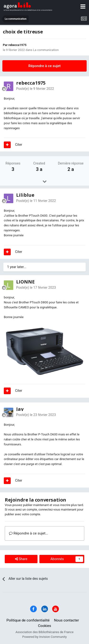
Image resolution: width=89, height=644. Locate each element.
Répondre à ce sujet (45, 66)
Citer (19, 145)
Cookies (44, 626)
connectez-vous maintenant (57, 509)
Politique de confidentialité (28, 620)
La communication (46, 50)
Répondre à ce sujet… (28, 533)
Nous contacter (66, 620)
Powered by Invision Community (45, 637)
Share (21, 559)
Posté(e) (35, 89)
